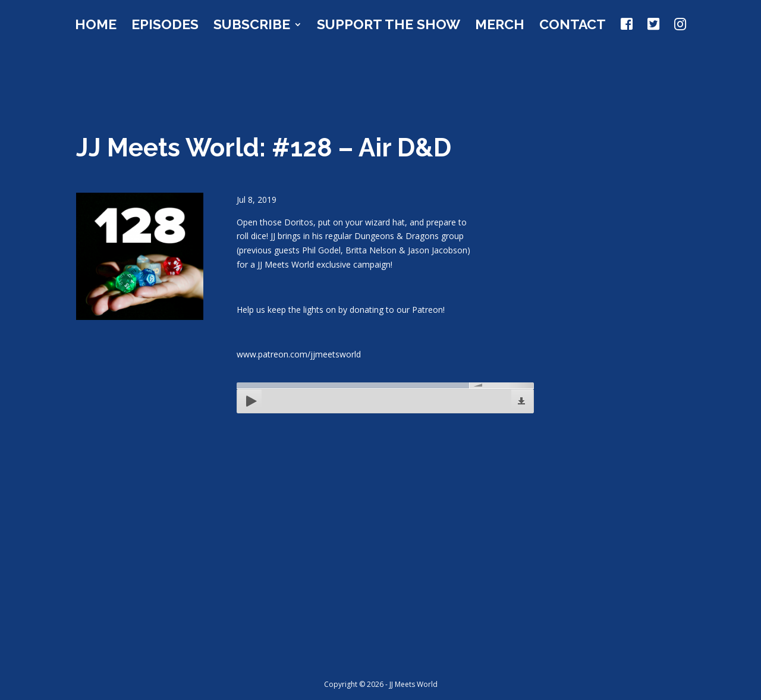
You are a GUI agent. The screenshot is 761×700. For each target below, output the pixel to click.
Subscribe (252, 26)
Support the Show (389, 26)
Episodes (165, 26)
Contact (573, 26)
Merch (500, 26)
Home (96, 26)
